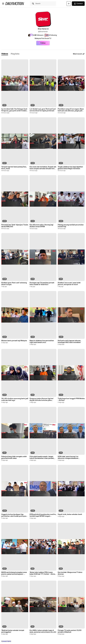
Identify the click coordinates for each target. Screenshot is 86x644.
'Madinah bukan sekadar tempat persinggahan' (13, 631)
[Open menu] (3, 4)
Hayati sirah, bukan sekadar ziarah (70, 514)
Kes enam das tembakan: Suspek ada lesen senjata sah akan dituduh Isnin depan (43, 168)
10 (10, 641)
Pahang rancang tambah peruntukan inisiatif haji (71, 226)
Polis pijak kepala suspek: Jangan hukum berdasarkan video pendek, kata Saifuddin (42, 457)
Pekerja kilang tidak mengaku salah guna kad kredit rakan (14, 457)
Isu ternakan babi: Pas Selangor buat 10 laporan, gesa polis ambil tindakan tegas (14, 110)
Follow (43, 43)
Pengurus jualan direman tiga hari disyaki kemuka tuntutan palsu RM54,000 (41, 399)
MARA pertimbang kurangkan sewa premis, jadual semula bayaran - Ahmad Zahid (14, 573)
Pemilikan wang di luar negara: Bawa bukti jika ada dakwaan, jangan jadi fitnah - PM (71, 110)
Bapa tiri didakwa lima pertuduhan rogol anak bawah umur (42, 342)
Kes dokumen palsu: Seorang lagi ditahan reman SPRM (41, 226)
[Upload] (69, 4)
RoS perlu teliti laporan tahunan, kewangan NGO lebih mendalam (69, 342)
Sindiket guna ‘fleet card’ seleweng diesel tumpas (14, 284)
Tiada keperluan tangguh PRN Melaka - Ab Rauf (71, 399)
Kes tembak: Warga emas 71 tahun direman (70, 573)
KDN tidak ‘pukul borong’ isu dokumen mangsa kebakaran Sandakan (68, 457)
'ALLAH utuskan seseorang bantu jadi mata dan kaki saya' (15, 399)
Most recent (79, 54)
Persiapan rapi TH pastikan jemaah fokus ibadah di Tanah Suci (42, 284)
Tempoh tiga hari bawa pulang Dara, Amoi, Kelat (14, 168)
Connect (78, 4)
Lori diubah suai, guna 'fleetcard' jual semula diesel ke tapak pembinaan (43, 110)
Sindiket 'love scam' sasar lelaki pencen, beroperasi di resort (69, 284)
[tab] (5, 54)
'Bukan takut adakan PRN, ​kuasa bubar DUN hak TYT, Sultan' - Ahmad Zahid (43, 573)
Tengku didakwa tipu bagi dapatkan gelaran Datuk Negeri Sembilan (70, 168)
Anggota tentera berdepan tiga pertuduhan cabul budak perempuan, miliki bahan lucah (14, 515)
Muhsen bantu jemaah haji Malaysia (14, 341)
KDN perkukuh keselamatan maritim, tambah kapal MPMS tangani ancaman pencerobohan (43, 515)
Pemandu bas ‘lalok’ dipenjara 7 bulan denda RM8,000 (15, 226)
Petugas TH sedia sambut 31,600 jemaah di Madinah (70, 631)
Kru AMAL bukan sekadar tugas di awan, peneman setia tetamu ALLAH (43, 631)
